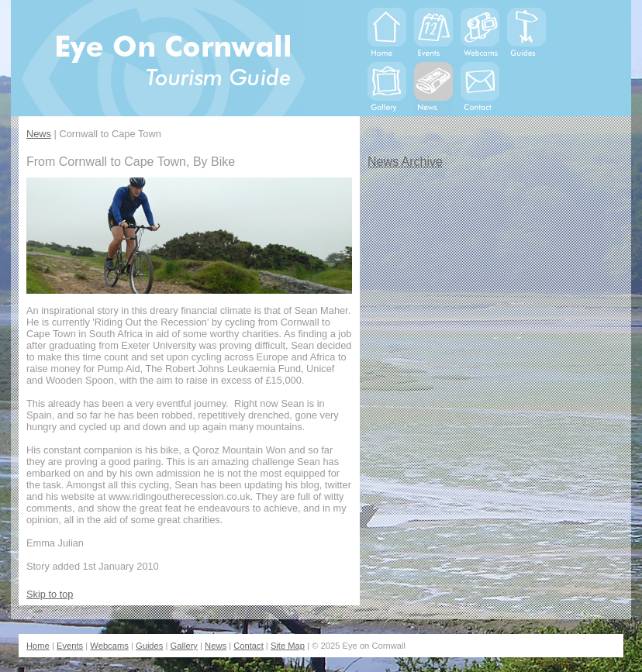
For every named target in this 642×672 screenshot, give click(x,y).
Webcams (109, 646)
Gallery (184, 646)
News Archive (405, 162)
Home (38, 646)
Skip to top (50, 594)
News (39, 134)
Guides (149, 646)
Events (70, 646)
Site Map (288, 646)
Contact (249, 646)
